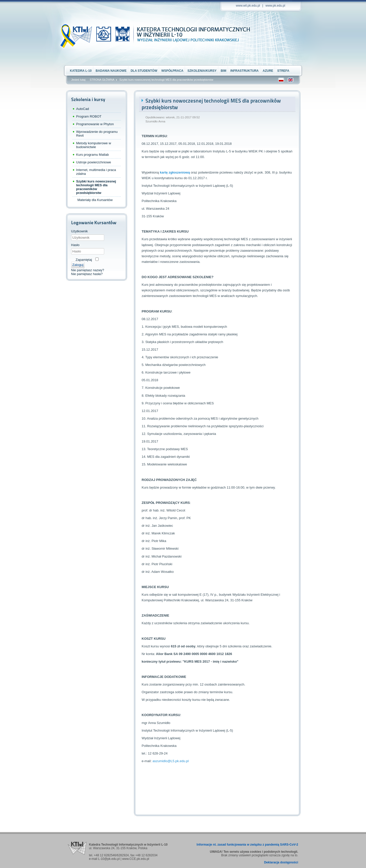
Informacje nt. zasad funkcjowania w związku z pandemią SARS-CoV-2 (247, 845)
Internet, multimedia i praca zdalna (96, 172)
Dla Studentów (144, 71)
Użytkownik (80, 231)
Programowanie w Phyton (95, 124)
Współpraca (172, 71)
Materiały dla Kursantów (95, 200)
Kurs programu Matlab (93, 155)
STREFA (283, 71)
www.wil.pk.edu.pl (248, 6)
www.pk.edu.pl (275, 6)
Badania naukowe (111, 71)
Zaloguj (78, 265)
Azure (268, 71)
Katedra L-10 (81, 71)
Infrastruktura (244, 71)
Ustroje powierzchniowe (94, 162)
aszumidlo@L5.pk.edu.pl (171, 761)
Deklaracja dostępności (281, 862)
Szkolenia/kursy (202, 71)
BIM (223, 71)
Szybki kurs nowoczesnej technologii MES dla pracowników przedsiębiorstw (96, 187)
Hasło (75, 245)
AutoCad (83, 109)
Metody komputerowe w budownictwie (94, 145)
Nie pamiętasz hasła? (87, 274)
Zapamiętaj (84, 260)
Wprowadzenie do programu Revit (97, 134)
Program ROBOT (89, 116)
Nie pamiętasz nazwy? (88, 270)
